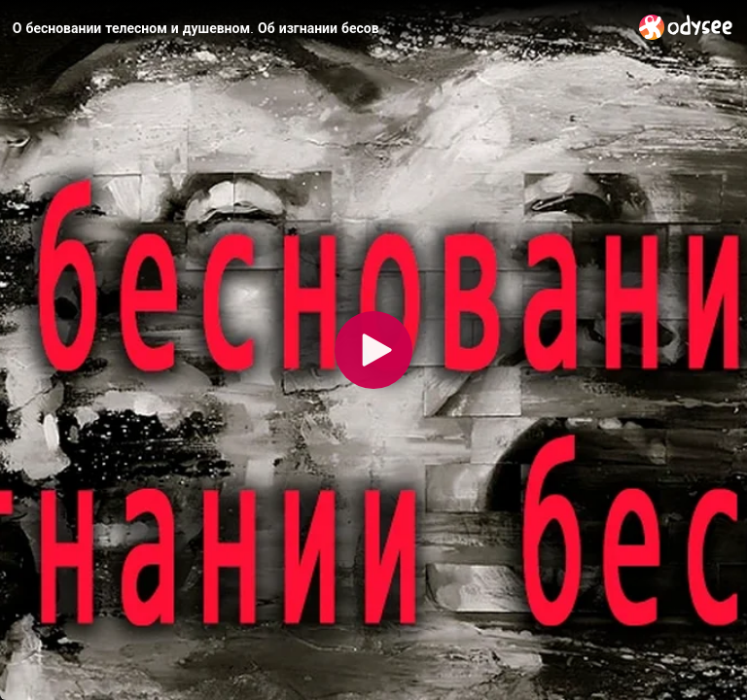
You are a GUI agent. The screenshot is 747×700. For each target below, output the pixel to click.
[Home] (686, 27)
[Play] (373, 350)
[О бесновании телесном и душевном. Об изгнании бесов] (318, 28)
